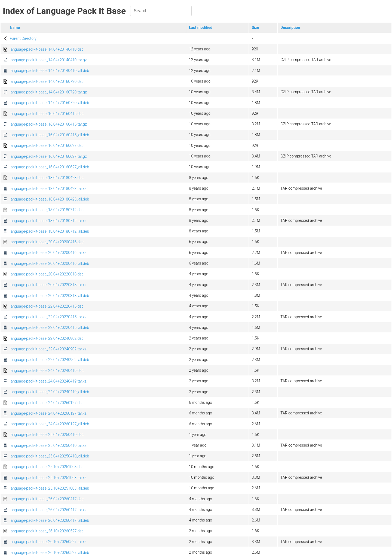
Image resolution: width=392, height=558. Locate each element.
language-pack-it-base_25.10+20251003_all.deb (49, 488)
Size (255, 28)
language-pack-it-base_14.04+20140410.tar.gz (48, 60)
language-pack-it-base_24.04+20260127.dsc (47, 403)
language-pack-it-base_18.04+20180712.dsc (47, 210)
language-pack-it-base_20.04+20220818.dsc (47, 274)
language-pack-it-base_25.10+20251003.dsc (47, 467)
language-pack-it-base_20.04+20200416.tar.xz (48, 253)
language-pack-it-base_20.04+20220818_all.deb (49, 296)
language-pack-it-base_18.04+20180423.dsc (47, 178)
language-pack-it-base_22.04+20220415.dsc (47, 306)
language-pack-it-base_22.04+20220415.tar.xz (48, 317)
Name (15, 28)
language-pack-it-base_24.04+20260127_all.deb (49, 424)
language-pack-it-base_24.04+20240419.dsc (47, 371)
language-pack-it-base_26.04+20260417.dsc (47, 499)
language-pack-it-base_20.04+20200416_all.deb (49, 263)
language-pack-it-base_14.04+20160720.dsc (47, 81)
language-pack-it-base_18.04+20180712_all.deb (49, 231)
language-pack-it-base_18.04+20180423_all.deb (49, 199)
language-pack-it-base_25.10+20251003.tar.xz (48, 478)
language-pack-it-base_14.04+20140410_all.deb (49, 71)
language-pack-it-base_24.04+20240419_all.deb (49, 392)
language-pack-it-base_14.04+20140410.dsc (47, 49)
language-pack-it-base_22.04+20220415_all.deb (49, 327)
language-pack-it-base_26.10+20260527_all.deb (49, 553)
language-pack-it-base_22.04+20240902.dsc (47, 338)
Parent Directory (23, 38)
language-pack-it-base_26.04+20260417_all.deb (49, 520)
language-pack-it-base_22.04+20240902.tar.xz (48, 349)
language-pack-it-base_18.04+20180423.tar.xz (48, 189)
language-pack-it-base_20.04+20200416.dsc (47, 242)
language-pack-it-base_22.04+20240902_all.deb (49, 360)
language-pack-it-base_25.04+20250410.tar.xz (48, 445)
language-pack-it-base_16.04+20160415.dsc (47, 114)
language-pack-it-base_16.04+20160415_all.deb (49, 135)
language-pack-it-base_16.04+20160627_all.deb (49, 167)
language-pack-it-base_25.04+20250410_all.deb (49, 456)
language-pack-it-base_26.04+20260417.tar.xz (48, 510)
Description (290, 28)
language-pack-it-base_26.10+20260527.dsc (47, 531)
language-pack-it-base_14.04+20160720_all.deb (49, 103)
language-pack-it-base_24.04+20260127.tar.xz (48, 413)
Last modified (201, 28)
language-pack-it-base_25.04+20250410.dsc (47, 435)
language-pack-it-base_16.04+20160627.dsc (47, 145)
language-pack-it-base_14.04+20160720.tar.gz (48, 92)
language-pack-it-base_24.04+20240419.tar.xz (48, 381)
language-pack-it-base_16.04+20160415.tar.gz (48, 124)
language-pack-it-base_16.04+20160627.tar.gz (48, 156)
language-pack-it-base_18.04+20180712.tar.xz (48, 221)
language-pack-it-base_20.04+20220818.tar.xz (48, 285)
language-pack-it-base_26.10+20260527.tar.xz (48, 542)
